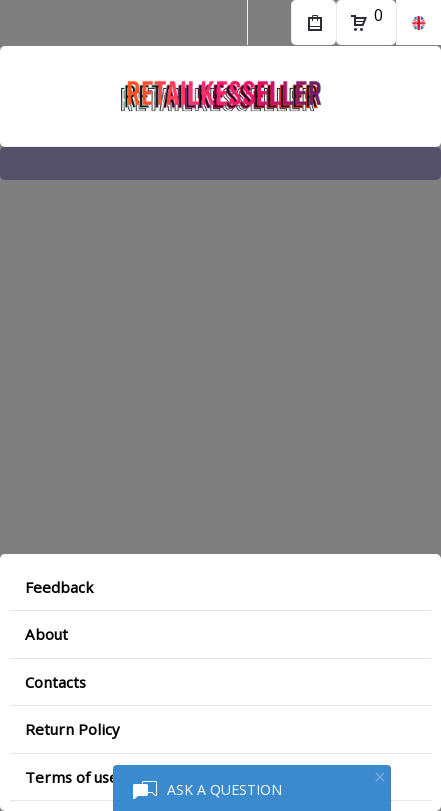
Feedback (59, 587)
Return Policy (72, 729)
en (418, 22)
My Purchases (313, 25)
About (46, 634)
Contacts (55, 682)
